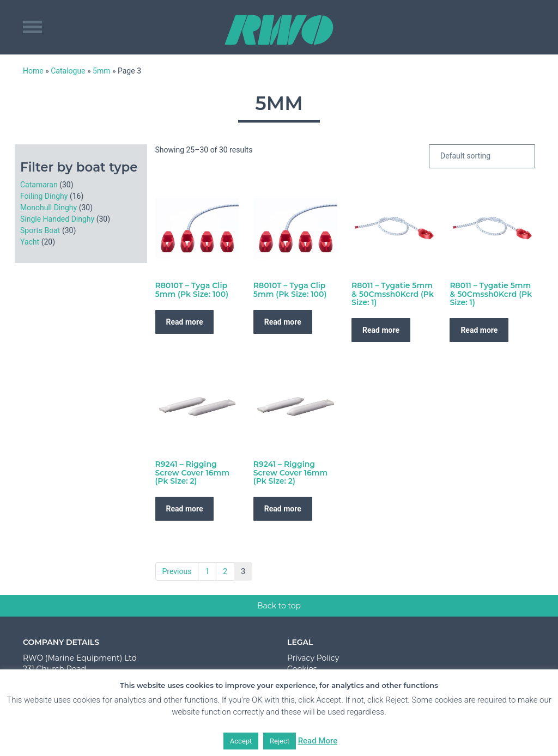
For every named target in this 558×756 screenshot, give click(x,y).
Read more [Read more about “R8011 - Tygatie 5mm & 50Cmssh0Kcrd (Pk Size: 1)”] (381, 330)
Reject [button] (280, 741)
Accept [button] (241, 741)
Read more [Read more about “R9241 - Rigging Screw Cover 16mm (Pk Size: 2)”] (185, 509)
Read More (318, 741)
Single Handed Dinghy (57, 219)
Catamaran (39, 185)
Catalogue (68, 71)
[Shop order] (482, 156)
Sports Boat (40, 230)
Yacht (30, 242)
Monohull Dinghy (48, 208)
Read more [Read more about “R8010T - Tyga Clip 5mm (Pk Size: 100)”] (185, 322)
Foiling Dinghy (44, 196)
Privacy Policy (313, 658)
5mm (101, 71)
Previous (177, 571)
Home (33, 71)
